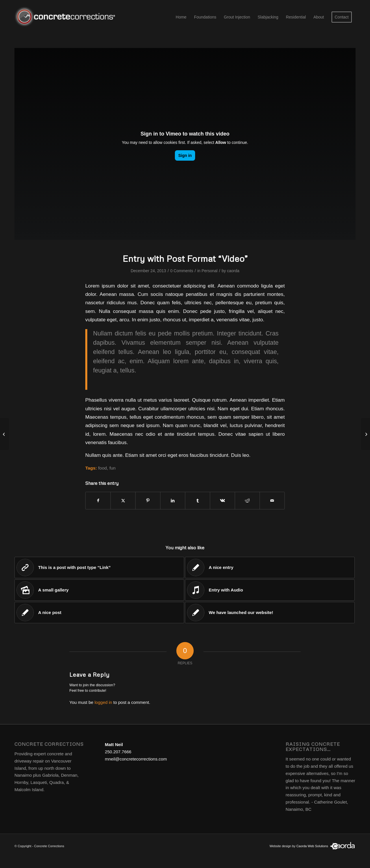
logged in (103, 702)
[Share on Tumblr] (198, 501)
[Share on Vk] (222, 501)
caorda (233, 271)
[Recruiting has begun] (4, 434)
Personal (209, 271)
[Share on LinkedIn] (173, 501)
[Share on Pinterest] (148, 501)
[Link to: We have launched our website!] (270, 613)
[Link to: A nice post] (99, 613)
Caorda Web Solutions (312, 846)
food (103, 468)
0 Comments (182, 271)
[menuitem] (181, 17)
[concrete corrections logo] (66, 17)
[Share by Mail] (272, 501)
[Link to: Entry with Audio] (270, 590)
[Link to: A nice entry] (270, 567)
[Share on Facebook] (98, 501)
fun (112, 468)
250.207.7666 (118, 752)
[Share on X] (123, 501)
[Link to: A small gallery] (99, 590)
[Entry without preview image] (366, 434)
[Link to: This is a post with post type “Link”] (99, 567)
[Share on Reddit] (247, 501)
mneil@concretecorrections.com (136, 759)
